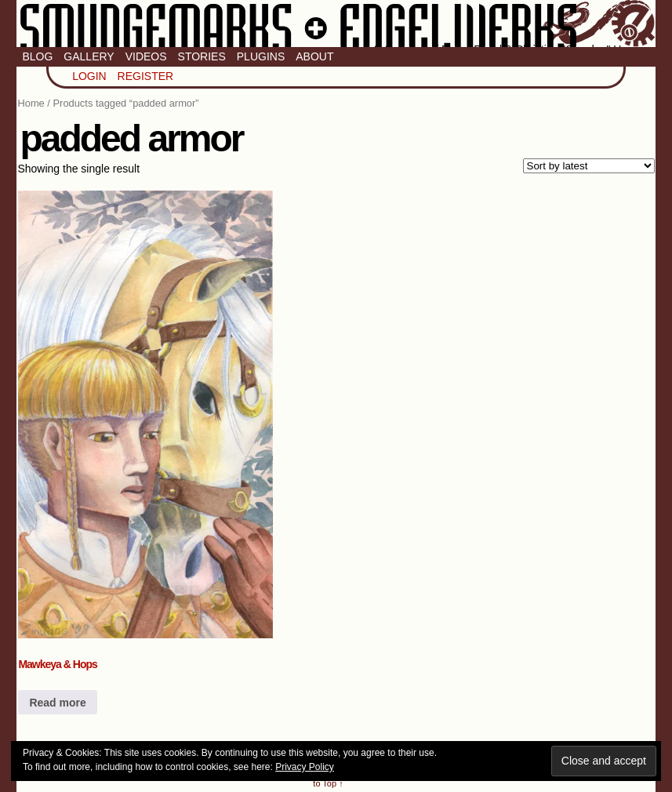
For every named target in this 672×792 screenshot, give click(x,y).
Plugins (261, 56)
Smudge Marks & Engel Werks (336, 24)
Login (89, 76)
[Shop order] (589, 166)
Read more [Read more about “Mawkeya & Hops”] (57, 703)
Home (31, 103)
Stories (202, 56)
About (314, 56)
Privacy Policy (305, 767)
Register (146, 76)
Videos (146, 56)
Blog (37, 56)
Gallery (89, 56)
